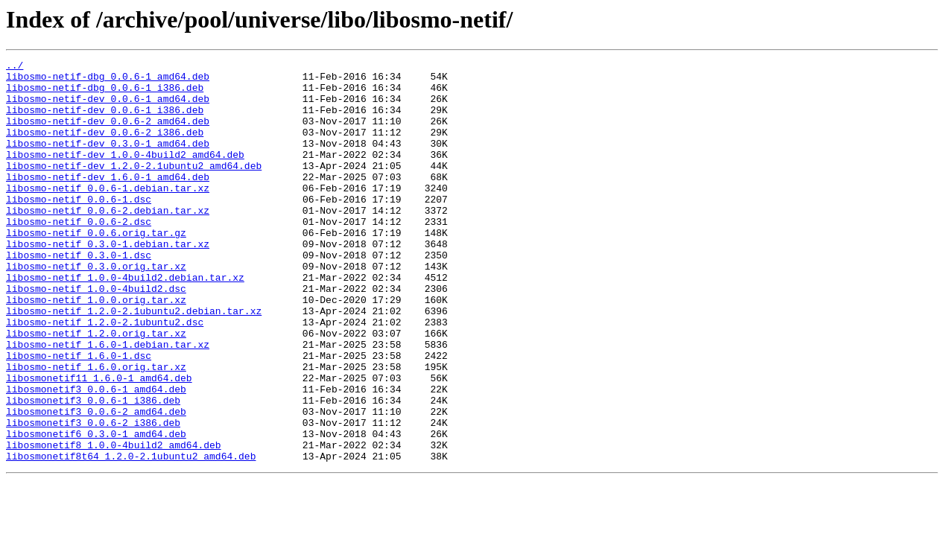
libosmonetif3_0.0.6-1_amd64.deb (96, 456)
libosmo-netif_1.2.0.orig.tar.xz (96, 389)
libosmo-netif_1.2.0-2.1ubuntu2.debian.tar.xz (134, 362)
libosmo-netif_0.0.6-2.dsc (79, 255)
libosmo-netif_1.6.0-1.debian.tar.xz (108, 402)
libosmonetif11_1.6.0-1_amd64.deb (99, 442)
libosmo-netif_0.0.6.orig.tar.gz (96, 268)
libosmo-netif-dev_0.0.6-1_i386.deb (105, 121)
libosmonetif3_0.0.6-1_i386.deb (93, 469)
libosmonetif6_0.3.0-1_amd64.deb (96, 509)
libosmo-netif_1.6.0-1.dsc (79, 416)
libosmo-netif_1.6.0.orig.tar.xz (96, 429)
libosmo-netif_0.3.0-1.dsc (79, 295)
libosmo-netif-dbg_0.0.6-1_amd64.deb (108, 80)
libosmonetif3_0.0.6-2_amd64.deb (96, 483)
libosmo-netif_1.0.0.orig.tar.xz (96, 349)
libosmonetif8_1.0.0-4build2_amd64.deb (114, 523)
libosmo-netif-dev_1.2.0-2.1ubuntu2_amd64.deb (134, 188)
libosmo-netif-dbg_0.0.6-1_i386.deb (105, 94)
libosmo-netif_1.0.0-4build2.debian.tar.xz (125, 322)
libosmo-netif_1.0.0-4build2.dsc (96, 335)
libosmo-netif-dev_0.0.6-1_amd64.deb (108, 107)
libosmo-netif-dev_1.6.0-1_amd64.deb (108, 201)
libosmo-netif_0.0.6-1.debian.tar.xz (108, 214)
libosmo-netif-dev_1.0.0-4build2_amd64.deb (125, 174)
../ (15, 67)
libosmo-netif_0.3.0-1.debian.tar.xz (108, 281)
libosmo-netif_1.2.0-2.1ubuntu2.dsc (105, 375)
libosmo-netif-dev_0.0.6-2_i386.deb (105, 147)
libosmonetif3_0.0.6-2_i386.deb (93, 496)
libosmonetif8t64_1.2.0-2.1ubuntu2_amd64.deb (131, 536)
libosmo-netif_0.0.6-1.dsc (79, 228)
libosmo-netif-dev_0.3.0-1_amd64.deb (108, 161)
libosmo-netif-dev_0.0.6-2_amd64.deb (108, 134)
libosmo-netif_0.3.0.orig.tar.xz (96, 308)
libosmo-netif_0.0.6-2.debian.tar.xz (108, 241)
